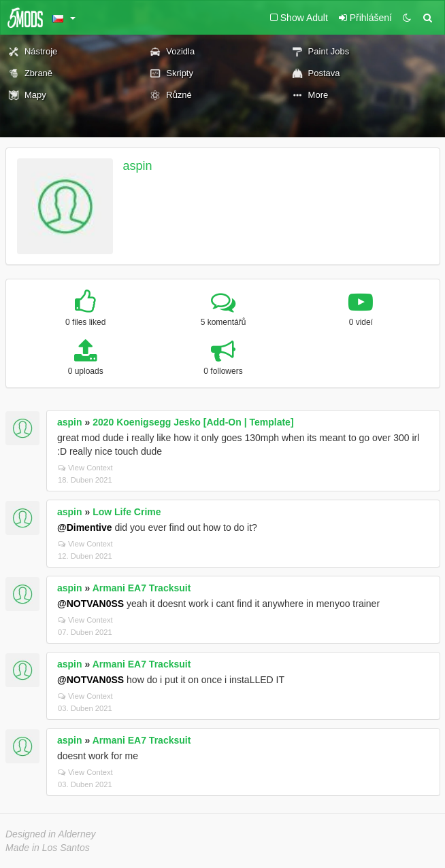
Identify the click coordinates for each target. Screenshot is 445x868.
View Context (85, 468)
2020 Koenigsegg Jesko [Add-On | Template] (193, 422)
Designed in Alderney (51, 834)
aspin (138, 166)
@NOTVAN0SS (90, 604)
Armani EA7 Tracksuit (142, 588)
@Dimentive (85, 527)
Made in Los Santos (48, 848)
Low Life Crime (127, 512)
